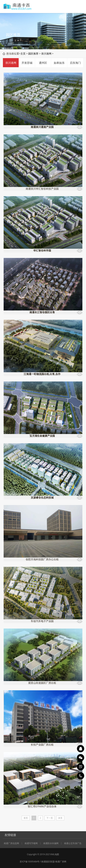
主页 (23, 54)
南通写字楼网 (31, 843)
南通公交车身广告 (73, 843)
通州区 (43, 63)
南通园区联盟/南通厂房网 (54, 862)
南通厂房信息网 (11, 843)
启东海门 (75, 63)
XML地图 (55, 854)
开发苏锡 (27, 63)
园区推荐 (33, 54)
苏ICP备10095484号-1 (31, 862)
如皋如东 (59, 63)
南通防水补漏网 (51, 843)
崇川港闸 (46, 54)
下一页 (50, 818)
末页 (60, 818)
